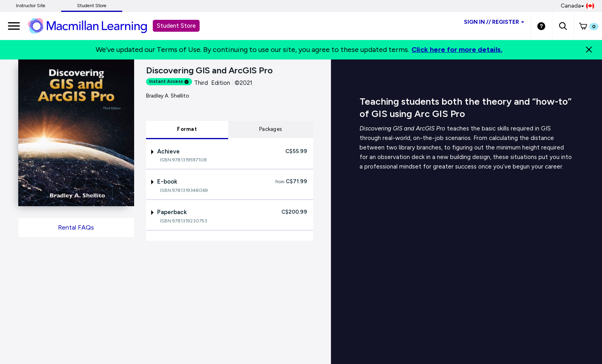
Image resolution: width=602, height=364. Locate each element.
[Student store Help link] (541, 26)
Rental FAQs (76, 227)
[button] (563, 26)
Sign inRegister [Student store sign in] (494, 22)
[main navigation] (14, 26)
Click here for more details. (457, 50)
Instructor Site (31, 6)
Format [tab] (187, 129)
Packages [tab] (270, 129)
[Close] (589, 50)
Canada (577, 6)
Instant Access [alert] (169, 81)
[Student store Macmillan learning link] (93, 25)
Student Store (92, 6)
